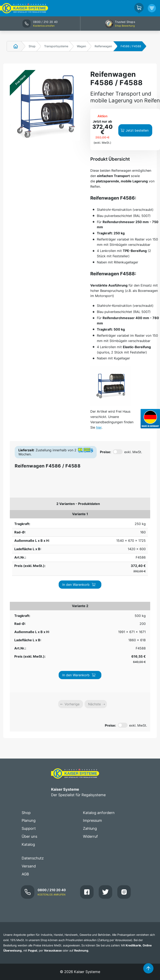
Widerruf (90, 704)
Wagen (81, 46)
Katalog (28, 712)
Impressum (92, 688)
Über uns (29, 704)
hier (99, 427)
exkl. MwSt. (133, 452)
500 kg (17, 541)
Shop (32, 46)
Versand (29, 733)
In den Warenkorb (126, 519)
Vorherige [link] (72, 571)
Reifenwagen (103, 46)
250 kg (17, 517)
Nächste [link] (94, 571)
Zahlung (90, 696)
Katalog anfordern (99, 680)
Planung (29, 688)
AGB (25, 741)
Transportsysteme (56, 46)
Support (29, 696)
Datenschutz (33, 725)
